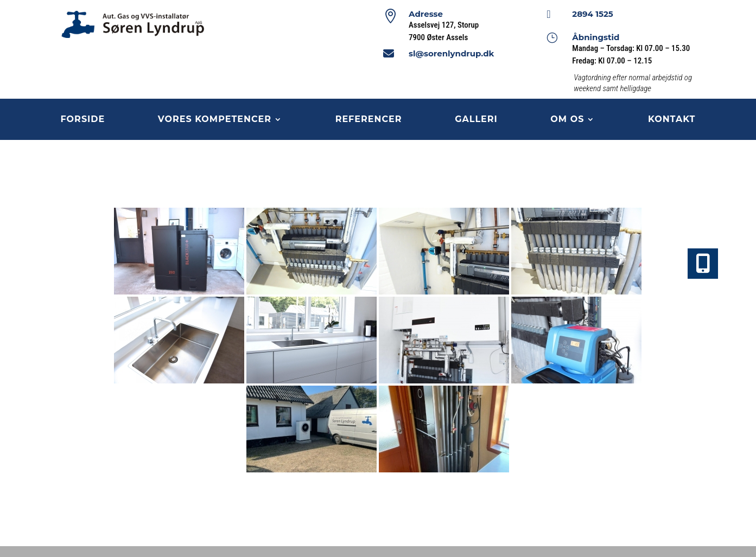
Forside (83, 120)
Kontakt (672, 120)
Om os (567, 120)
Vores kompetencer (215, 120)
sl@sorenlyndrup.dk (451, 53)
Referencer (369, 120)
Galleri (476, 120)
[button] (703, 264)
